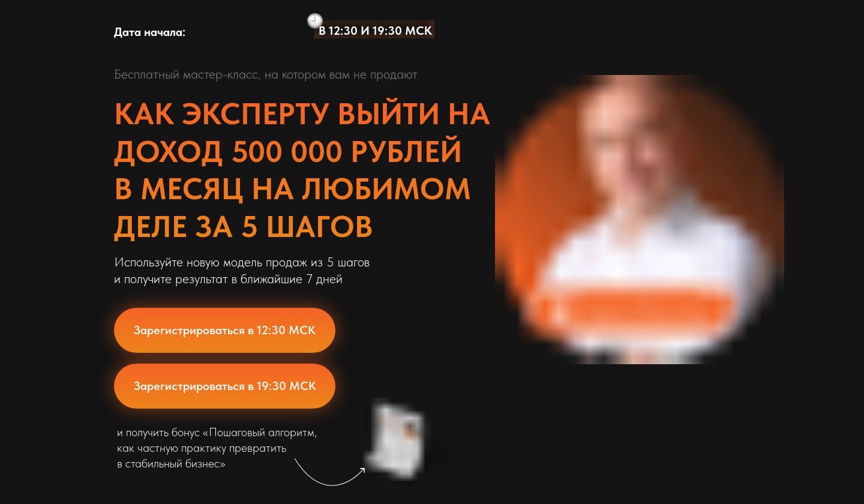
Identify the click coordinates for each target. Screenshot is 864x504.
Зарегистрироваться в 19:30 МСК (225, 386)
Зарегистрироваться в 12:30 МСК (225, 330)
